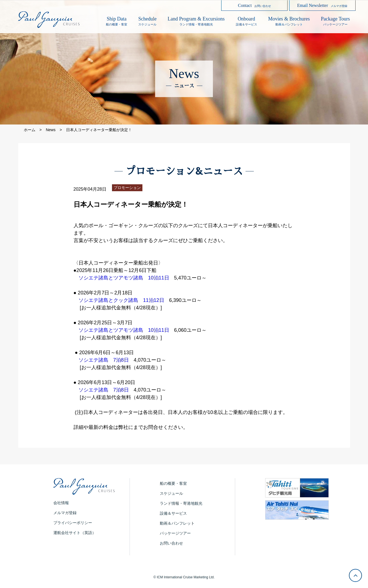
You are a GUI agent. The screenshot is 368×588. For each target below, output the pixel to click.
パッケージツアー (175, 533)
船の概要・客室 (173, 483)
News (51, 130)
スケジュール (171, 493)
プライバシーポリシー (73, 523)
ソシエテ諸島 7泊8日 (104, 360)
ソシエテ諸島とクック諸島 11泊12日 (121, 300)
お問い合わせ (171, 543)
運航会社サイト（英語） (75, 533)
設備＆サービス (173, 513)
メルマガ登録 (65, 513)
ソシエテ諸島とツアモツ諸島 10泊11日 (124, 278)
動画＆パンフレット (177, 523)
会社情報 (61, 503)
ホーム (30, 130)
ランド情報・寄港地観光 (181, 503)
